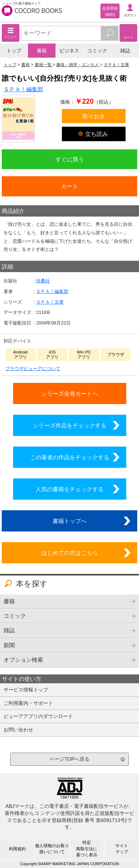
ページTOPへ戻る (69, 759)
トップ (14, 51)
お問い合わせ (18, 730)
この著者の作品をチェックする (70, 457)
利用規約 (17, 849)
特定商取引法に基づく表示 (87, 849)
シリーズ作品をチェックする (70, 425)
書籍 (42, 51)
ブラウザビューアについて (33, 369)
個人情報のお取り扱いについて (52, 849)
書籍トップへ (70, 521)
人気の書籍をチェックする (70, 489)
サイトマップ (122, 849)
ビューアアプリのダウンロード (38, 716)
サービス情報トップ (26, 690)
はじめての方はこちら (70, 553)
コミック (97, 51)
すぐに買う (70, 159)
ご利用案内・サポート (28, 703)
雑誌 (125, 51)
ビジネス (69, 51)
